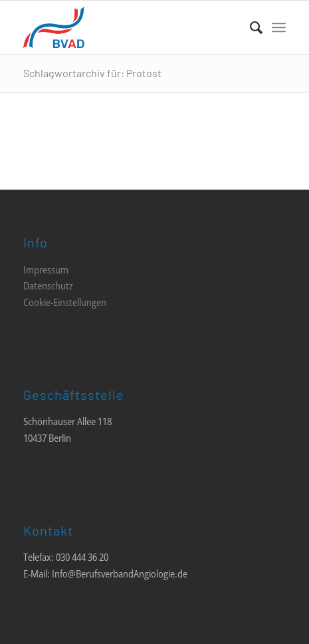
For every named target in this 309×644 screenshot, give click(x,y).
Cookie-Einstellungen (65, 302)
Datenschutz (48, 285)
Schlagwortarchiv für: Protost (92, 73)
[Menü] (279, 27)
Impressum (46, 269)
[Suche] (250, 27)
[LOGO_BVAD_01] (128, 27)
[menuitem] (250, 27)
